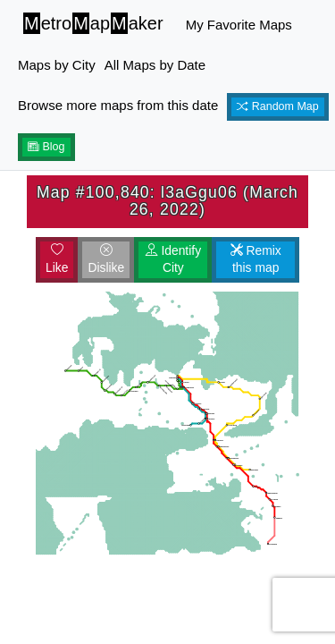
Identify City (174, 259)
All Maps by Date (155, 65)
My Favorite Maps (239, 25)
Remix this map (256, 259)
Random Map (278, 106)
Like (57, 259)
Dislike (106, 259)
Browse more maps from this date (118, 105)
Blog (46, 147)
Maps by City (57, 65)
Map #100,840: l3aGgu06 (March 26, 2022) (167, 201)
